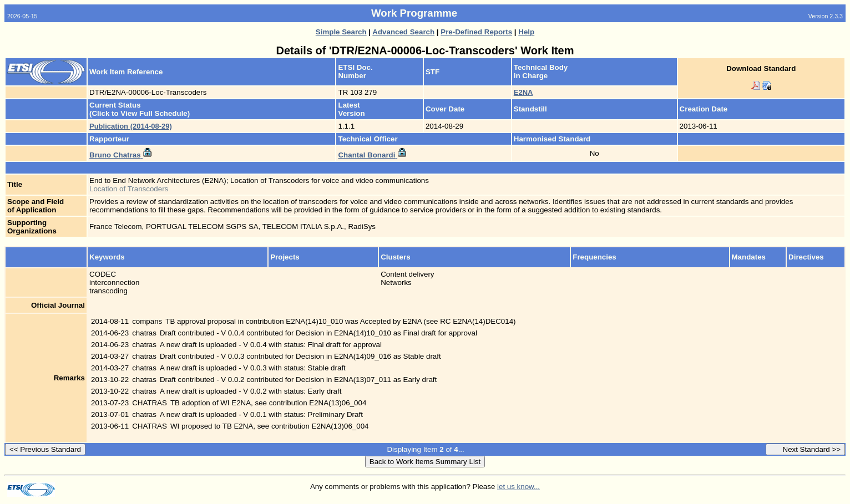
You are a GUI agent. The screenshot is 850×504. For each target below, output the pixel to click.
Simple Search (341, 32)
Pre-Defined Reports (476, 32)
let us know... (518, 487)
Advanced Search (403, 32)
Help (526, 32)
